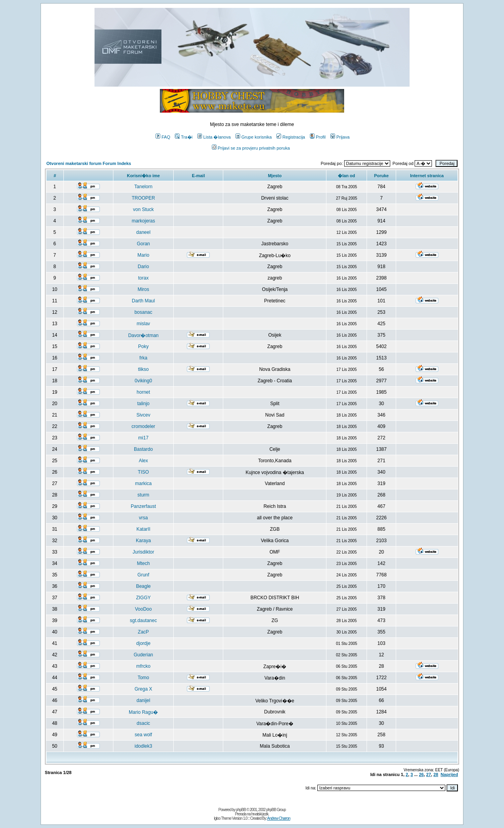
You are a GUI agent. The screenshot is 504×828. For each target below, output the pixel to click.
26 (421, 774)
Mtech (144, 563)
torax (144, 278)
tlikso (143, 369)
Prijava (340, 137)
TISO (143, 472)
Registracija (291, 137)
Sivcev (143, 415)
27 (428, 774)
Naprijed (449, 774)
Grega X (144, 689)
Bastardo (143, 449)
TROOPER (143, 198)
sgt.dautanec (144, 621)
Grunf (143, 575)
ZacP (143, 632)
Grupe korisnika (254, 137)
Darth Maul (144, 301)
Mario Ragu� (143, 712)
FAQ (163, 137)
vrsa (144, 518)
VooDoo (144, 609)
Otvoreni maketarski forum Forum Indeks (89, 163)
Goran (143, 244)
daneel (143, 232)
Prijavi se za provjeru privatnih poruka (251, 148)
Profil (318, 137)
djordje (143, 643)
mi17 (143, 438)
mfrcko (143, 666)
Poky (144, 346)
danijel (144, 700)
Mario (143, 255)
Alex (143, 461)
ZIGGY (143, 598)
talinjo (143, 404)
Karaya (143, 541)
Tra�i (184, 137)
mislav (143, 324)
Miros (143, 289)
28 (436, 774)
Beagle (143, 586)
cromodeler (143, 426)
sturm (143, 495)
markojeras (143, 221)
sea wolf (143, 735)
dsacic (143, 723)
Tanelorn (143, 187)
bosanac (143, 312)
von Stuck (144, 209)
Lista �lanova (214, 137)
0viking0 (143, 381)
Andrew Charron (279, 818)
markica (143, 483)
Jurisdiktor (144, 552)
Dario (144, 267)
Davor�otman (143, 335)
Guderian (143, 655)
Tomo (143, 678)
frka (143, 358)
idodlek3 (144, 746)
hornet (143, 392)
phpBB (241, 810)
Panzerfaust (143, 506)
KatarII (143, 529)
